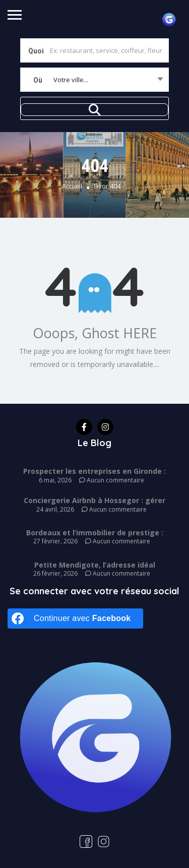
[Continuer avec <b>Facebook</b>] (75, 618)
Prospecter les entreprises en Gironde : (94, 471)
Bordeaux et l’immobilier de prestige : (95, 533)
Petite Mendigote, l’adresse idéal (95, 565)
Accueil (72, 186)
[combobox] (94, 80)
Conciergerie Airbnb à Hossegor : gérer (94, 500)
